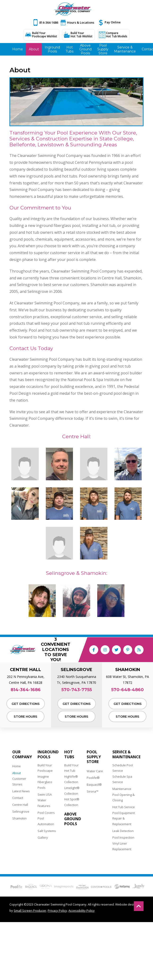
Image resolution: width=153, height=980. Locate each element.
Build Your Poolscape (45, 768)
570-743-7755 (77, 690)
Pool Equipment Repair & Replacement (124, 818)
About (17, 773)
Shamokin (19, 818)
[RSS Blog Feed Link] (139, 650)
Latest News (21, 791)
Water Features (44, 803)
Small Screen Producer (30, 911)
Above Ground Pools (73, 819)
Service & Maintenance (126, 755)
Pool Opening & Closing (123, 797)
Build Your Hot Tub (71, 768)
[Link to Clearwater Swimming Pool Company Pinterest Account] (128, 650)
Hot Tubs (69, 755)
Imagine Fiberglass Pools (45, 782)
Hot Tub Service (124, 807)
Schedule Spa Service (122, 779)
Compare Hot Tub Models (117, 35)
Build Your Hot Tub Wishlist (82, 35)
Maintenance (122, 789)
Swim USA (45, 794)
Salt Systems (47, 831)
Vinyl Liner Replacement (122, 846)
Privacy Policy (57, 911)
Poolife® (93, 778)
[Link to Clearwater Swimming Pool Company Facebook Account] (94, 650)
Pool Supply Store (94, 757)
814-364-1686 (49, 22)
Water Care (95, 771)
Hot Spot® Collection (72, 802)
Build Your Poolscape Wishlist (45, 35)
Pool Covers (46, 813)
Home (17, 766)
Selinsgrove (21, 811)
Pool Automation (46, 821)
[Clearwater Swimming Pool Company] (73, 9)
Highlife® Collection (71, 779)
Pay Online (113, 22)
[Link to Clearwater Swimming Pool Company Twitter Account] (116, 650)
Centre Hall (20, 805)
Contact (18, 798)
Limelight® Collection (72, 791)
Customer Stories (19, 781)
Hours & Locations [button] (81, 22)
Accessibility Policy (82, 911)
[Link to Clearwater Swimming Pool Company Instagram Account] (105, 650)
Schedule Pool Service (123, 768)
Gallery (43, 837)
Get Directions (26, 704)
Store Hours (25, 716)
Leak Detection (123, 831)
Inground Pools (48, 755)
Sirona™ (93, 791)
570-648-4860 (127, 690)
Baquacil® (94, 785)
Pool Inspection (123, 837)
